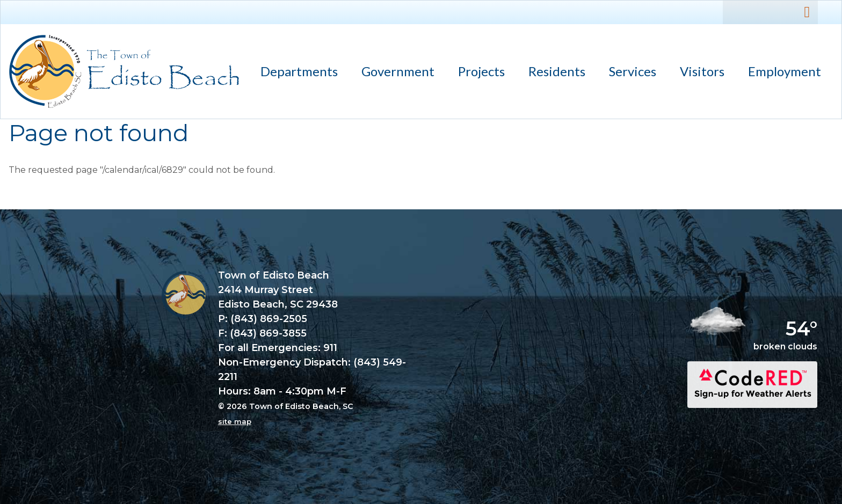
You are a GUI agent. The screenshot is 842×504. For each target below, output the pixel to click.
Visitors (697, 73)
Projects (481, 71)
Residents (552, 73)
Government (393, 73)
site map (235, 421)
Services (628, 73)
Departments (294, 73)
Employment (785, 71)
